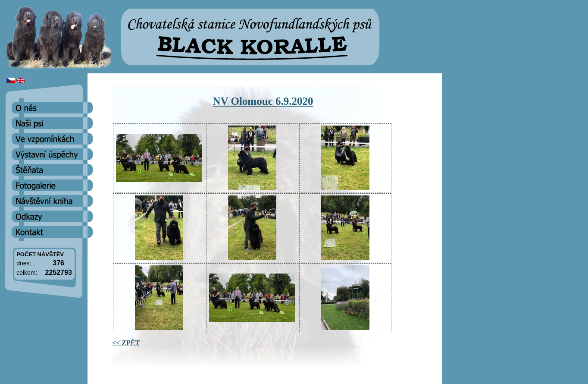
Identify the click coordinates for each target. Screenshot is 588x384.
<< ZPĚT (126, 343)
